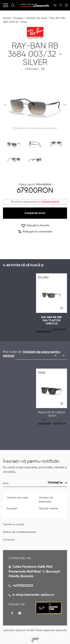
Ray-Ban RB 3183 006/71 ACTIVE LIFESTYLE (52, 321)
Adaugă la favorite (35, 226)
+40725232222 (23, 586)
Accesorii (12, 509)
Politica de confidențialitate (20, 532)
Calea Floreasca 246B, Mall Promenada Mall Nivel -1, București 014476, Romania (34, 572)
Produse (18, 18)
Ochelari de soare (36, 18)
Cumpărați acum (35, 213)
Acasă (7, 18)
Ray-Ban (43, 277)
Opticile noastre (48, 509)
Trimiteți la (55, 483)
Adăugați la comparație (35, 232)
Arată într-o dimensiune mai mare (35, 128)
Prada (42, 372)
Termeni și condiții (14, 524)
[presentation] (56, 355)
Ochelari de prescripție (46, 500)
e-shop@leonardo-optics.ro (33, 595)
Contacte (9, 540)
